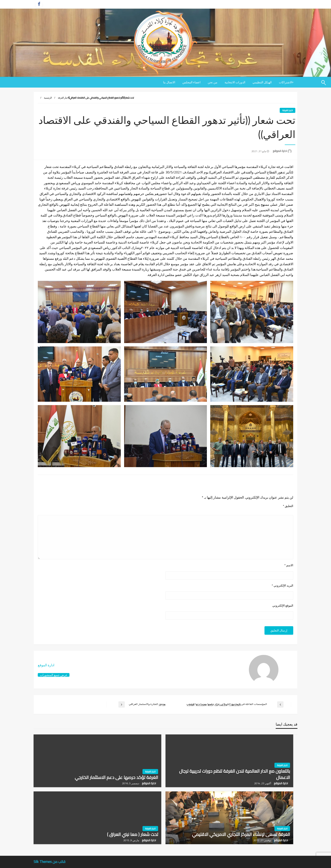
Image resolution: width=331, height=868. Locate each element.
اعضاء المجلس (191, 82)
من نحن (213, 82)
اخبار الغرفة (63, 98)
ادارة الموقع (279, 151)
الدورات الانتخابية (235, 82)
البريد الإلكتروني (282, 586)
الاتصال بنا (169, 82)
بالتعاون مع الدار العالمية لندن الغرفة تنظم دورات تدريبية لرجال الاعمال (235, 774)
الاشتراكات (286, 82)
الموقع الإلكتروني (283, 606)
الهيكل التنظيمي (262, 82)
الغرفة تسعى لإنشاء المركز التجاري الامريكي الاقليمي (241, 834)
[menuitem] (286, 82)
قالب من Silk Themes (50, 862)
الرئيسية (48, 98)
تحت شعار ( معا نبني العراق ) (133, 834)
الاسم (289, 565)
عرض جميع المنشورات (54, 675)
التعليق (288, 506)
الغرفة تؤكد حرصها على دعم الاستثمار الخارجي (116, 777)
